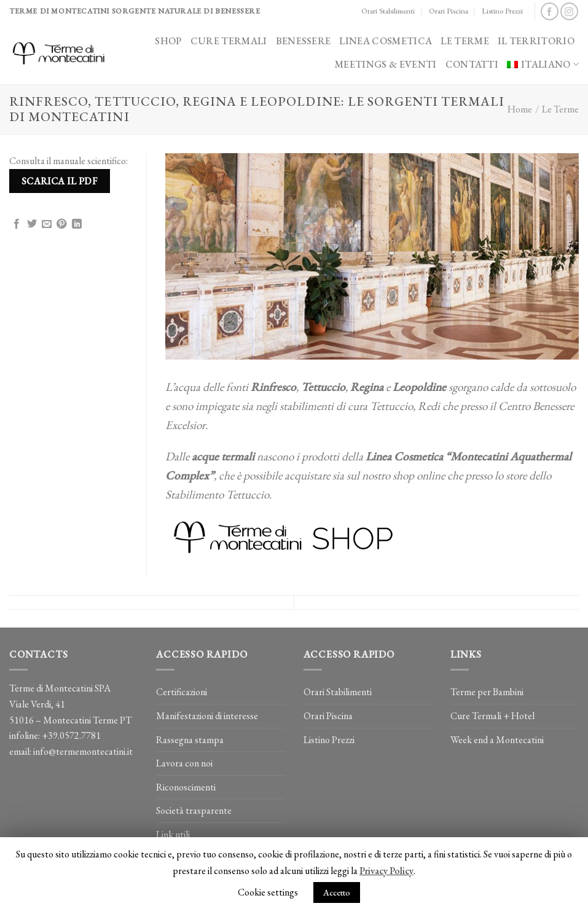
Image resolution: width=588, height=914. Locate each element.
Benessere (304, 41)
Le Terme (465, 41)
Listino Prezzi (502, 11)
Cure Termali (229, 41)
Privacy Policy (386, 871)
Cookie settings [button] (268, 892)
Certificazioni (182, 692)
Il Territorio (536, 41)
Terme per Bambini (487, 692)
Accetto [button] (337, 892)
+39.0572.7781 (71, 735)
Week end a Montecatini (497, 740)
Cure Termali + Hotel (492, 716)
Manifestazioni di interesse (207, 716)
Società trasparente (194, 810)
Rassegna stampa (190, 740)
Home (520, 109)
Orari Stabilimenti (388, 11)
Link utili (173, 834)
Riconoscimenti (186, 787)
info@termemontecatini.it (83, 751)
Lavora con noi (184, 763)
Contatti (472, 64)
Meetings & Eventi (386, 64)
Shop (168, 41)
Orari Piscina (449, 11)
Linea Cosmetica (386, 41)
